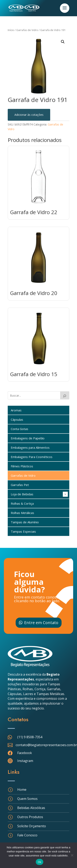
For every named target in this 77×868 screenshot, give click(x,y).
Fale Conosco (27, 835)
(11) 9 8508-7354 (30, 737)
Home (22, 790)
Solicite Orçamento (32, 826)
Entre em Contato (41, 623)
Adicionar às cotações (29, 115)
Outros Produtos (30, 817)
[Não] (72, 855)
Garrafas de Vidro (27, 30)
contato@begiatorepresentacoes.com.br (46, 745)
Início (11, 30)
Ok (40, 862)
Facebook (25, 753)
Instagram (25, 761)
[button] (63, 42)
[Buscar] (65, 395)
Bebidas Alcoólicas (31, 808)
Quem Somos (27, 799)
